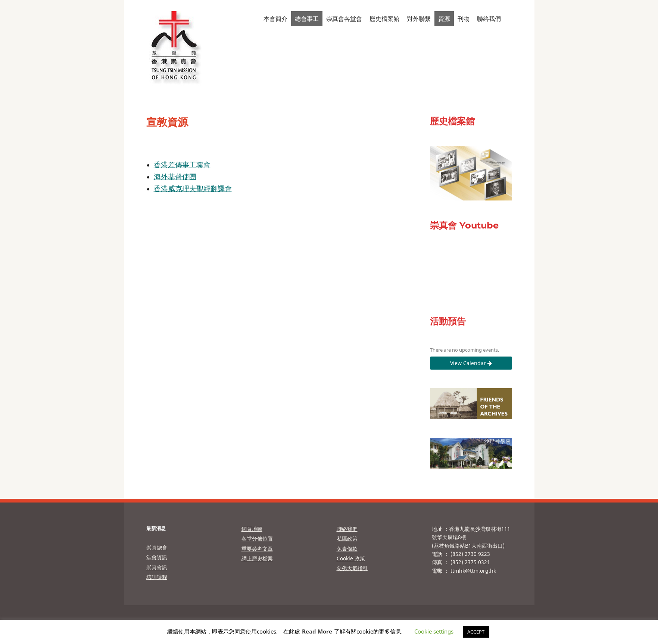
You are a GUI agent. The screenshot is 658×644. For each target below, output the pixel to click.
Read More (317, 631)
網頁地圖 (252, 529)
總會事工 (307, 19)
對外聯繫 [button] (419, 19)
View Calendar (471, 363)
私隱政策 (347, 539)
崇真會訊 (157, 567)
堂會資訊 (157, 557)
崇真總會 (157, 547)
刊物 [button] (464, 19)
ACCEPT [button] (476, 632)
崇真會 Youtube (464, 225)
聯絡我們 (489, 19)
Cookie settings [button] (434, 631)
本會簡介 (275, 19)
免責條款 (347, 549)
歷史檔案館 (384, 19)
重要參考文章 (257, 549)
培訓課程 (157, 577)
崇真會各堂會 (344, 19)
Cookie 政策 (351, 558)
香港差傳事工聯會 (182, 164)
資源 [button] (444, 19)
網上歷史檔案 (257, 558)
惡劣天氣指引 (352, 568)
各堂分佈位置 (257, 539)
